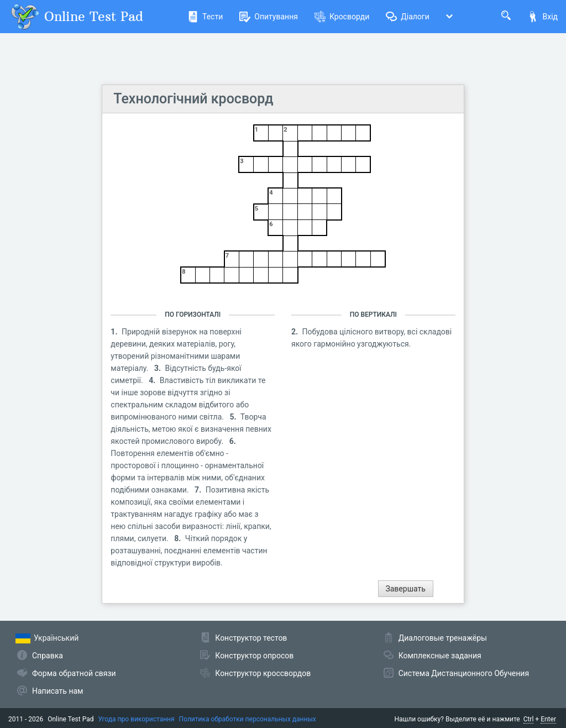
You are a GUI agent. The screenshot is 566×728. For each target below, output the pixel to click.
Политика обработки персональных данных (248, 719)
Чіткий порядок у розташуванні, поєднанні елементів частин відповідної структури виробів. (189, 551)
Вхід (543, 17)
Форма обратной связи (74, 673)
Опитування (269, 17)
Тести (205, 17)
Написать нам (57, 691)
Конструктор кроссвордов (263, 673)
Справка (48, 656)
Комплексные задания (440, 656)
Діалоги (408, 17)
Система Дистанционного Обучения (464, 673)
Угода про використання (137, 719)
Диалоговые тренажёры (443, 638)
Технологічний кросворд (193, 99)
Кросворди (342, 17)
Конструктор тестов (251, 638)
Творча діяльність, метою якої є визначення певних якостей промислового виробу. (191, 429)
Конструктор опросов (254, 656)
